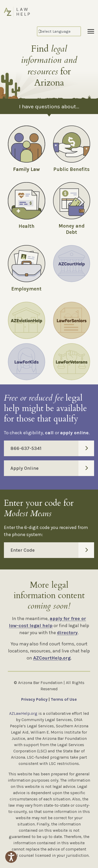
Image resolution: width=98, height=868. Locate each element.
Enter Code (52, 550)
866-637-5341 (52, 448)
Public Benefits (71, 169)
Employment (26, 289)
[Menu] (91, 31)
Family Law (26, 169)
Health (27, 226)
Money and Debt (72, 229)
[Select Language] (59, 31)
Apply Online (52, 468)
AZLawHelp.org (23, 713)
